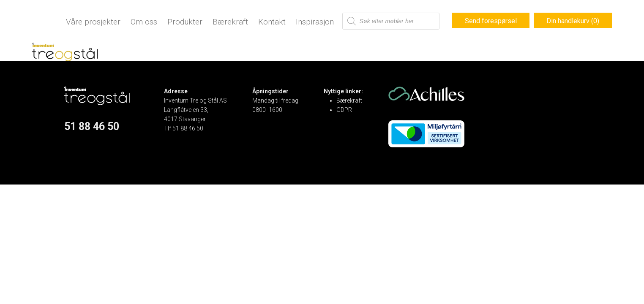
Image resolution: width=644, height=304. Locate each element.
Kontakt (272, 22)
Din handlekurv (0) (573, 21)
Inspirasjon (315, 22)
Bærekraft (230, 22)
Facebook (78, 144)
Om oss (144, 22)
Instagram (78, 154)
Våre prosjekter (93, 22)
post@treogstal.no (189, 138)
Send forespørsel (491, 21)
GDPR (344, 110)
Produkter (185, 22)
